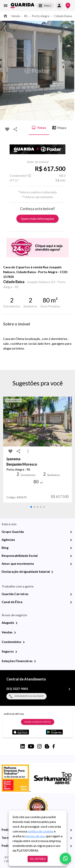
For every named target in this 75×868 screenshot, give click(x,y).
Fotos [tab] (39, 128)
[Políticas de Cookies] (71, 846)
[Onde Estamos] (68, 6)
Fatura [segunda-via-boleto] (45, 6)
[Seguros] (16, 652)
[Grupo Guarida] (71, 532)
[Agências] (71, 540)
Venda (15, 16)
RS (26, 16)
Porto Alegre (41, 16)
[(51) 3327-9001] (69, 689)
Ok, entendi (38, 859)
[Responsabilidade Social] (71, 556)
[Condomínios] (24, 642)
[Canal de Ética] (71, 602)
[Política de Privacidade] (71, 830)
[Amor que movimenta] (71, 564)
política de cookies (40, 831)
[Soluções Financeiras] (35, 661)
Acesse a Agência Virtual (38, 722)
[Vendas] (15, 633)
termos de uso (35, 836)
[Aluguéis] (17, 623)
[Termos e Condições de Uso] (71, 838)
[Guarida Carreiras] (71, 594)
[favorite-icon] (7, 129)
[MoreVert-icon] (28, 451)
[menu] (6, 6)
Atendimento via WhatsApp (26, 696)
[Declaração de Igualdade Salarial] (52, 572)
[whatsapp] (65, 858)
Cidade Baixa (63, 16)
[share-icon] (15, 129)
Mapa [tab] (59, 128)
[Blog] (71, 548)
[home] (22, 6)
